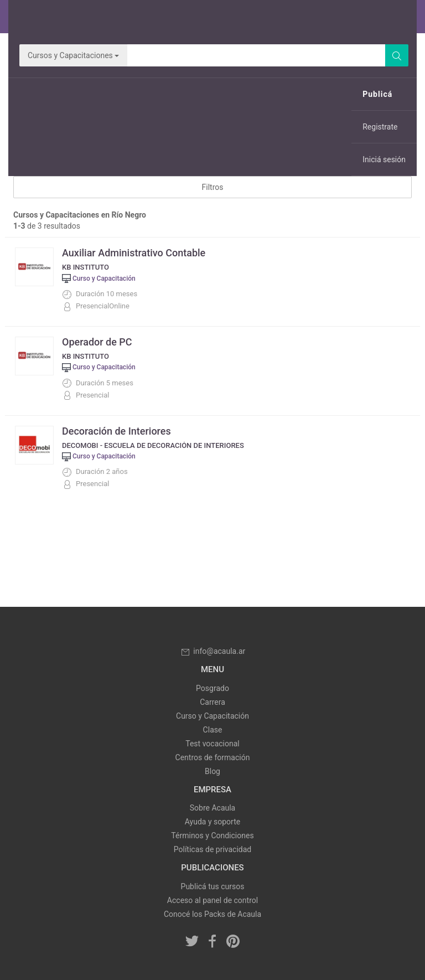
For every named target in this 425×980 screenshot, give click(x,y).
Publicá (377, 94)
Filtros (213, 187)
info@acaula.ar (213, 651)
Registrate (380, 127)
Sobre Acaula (212, 808)
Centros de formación (213, 757)
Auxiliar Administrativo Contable (134, 253)
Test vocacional (212, 744)
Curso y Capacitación (212, 716)
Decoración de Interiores (116, 431)
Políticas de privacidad (212, 849)
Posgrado (212, 688)
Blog (212, 771)
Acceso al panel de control (212, 900)
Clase (213, 730)
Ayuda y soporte (212, 822)
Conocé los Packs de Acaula (212, 914)
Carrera (212, 702)
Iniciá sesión (384, 159)
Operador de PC (97, 342)
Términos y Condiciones (212, 835)
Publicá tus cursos (213, 886)
